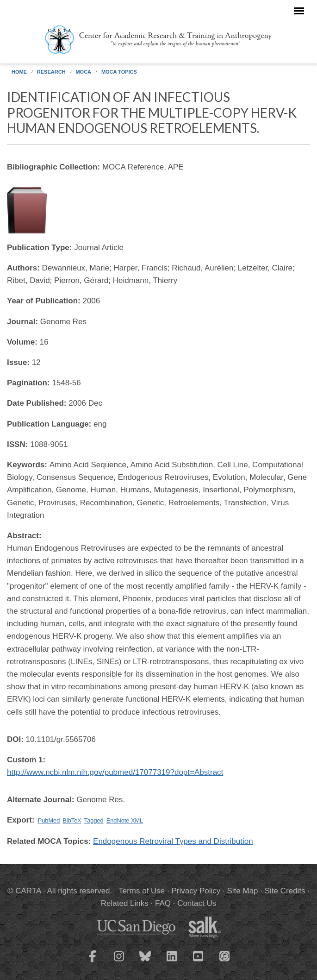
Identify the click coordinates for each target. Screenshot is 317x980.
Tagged (94, 820)
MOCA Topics (119, 72)
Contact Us (197, 903)
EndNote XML (125, 820)
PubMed (49, 820)
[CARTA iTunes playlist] (224, 955)
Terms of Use (142, 891)
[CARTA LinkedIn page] (172, 962)
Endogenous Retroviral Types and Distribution (173, 841)
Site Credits (285, 891)
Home (19, 72)
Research (51, 72)
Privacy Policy (196, 891)
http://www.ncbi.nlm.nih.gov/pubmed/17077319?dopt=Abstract (115, 772)
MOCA (83, 72)
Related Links (125, 903)
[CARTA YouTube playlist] (198, 962)
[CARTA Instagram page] (119, 962)
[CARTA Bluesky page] (145, 962)
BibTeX (72, 820)
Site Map (242, 891)
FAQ (163, 903)
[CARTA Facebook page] (93, 962)
